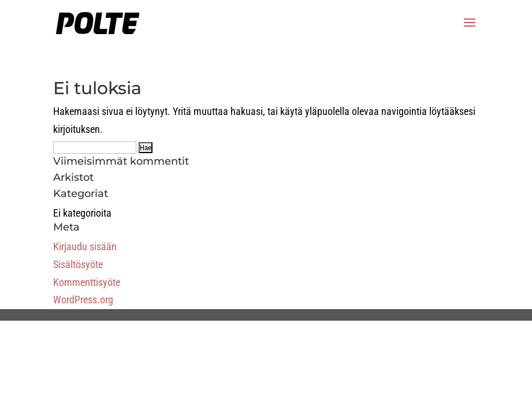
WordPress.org (83, 300)
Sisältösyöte (78, 264)
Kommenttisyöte (87, 282)
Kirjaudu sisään (85, 246)
